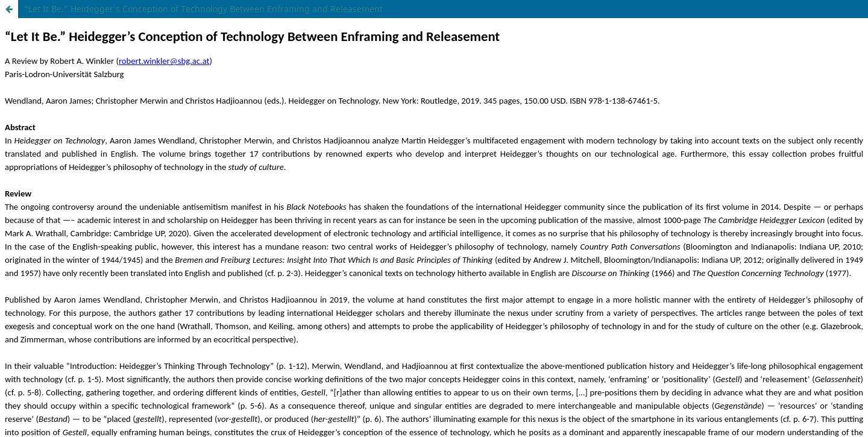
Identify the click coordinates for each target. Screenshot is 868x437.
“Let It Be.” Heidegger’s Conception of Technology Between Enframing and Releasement (203, 9)
